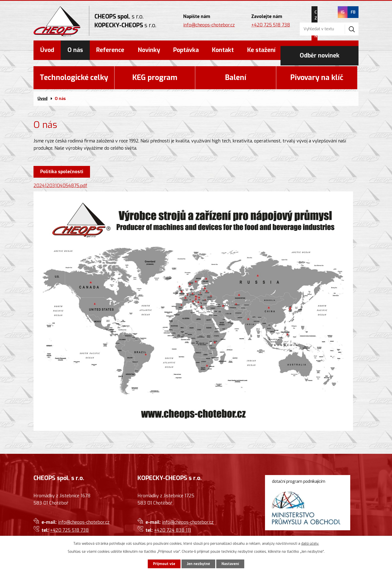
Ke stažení (261, 50)
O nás (75, 50)
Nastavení (230, 564)
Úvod (47, 50)
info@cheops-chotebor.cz (209, 25)
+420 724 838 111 (172, 530)
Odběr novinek (320, 50)
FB (353, 12)
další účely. (310, 544)
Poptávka (186, 50)
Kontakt (223, 50)
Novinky (149, 50)
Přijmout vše (164, 564)
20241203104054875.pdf (60, 186)
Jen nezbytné (198, 564)
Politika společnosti (62, 172)
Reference (110, 50)
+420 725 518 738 (271, 25)
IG (342, 12)
